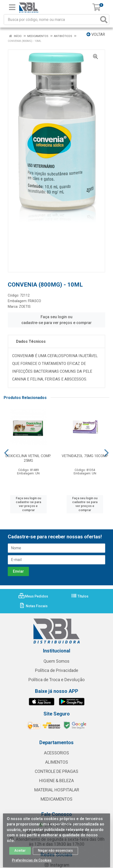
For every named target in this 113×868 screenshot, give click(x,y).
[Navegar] (6, 453)
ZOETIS (25, 307)
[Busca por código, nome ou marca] (52, 20)
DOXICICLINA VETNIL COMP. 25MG (28, 458)
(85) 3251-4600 (56, 825)
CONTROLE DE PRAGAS (56, 771)
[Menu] (12, 7)
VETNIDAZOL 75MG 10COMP (85, 456)
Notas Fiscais (33, 606)
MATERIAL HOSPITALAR (57, 790)
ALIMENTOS (57, 762)
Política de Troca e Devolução (56, 680)
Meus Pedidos (33, 596)
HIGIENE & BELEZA (56, 781)
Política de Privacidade (57, 670)
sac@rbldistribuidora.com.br (57, 832)
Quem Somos (56, 661)
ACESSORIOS (56, 753)
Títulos (80, 596)
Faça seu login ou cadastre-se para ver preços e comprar (56, 320)
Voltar (96, 34)
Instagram (57, 865)
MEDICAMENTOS (56, 799)
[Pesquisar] (104, 20)
